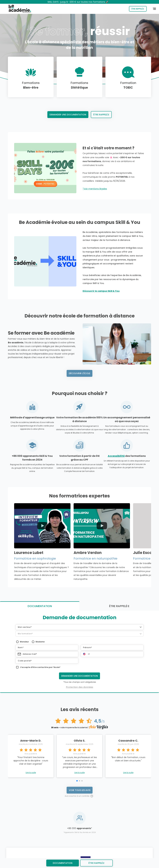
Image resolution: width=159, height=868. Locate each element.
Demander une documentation (68, 115)
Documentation (63, 863)
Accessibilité (116, 456)
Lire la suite (31, 690)
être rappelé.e (96, 863)
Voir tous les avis (80, 708)
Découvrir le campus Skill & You (101, 291)
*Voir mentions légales (95, 189)
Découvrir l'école (79, 373)
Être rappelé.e (138, 9)
